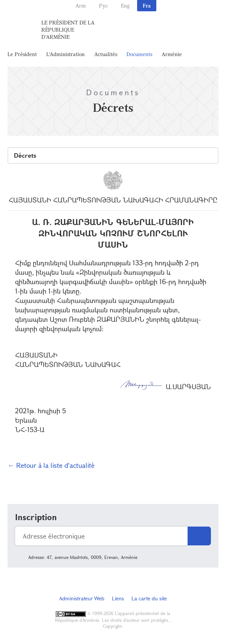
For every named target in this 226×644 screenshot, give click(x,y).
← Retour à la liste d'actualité (51, 465)
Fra (147, 5)
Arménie (172, 54)
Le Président (22, 54)
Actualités (106, 54)
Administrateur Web (82, 598)
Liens (118, 598)
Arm (81, 5)
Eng (125, 5)
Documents (139, 54)
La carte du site (149, 598)
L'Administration (66, 54)
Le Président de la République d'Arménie (68, 30)
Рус (103, 5)
